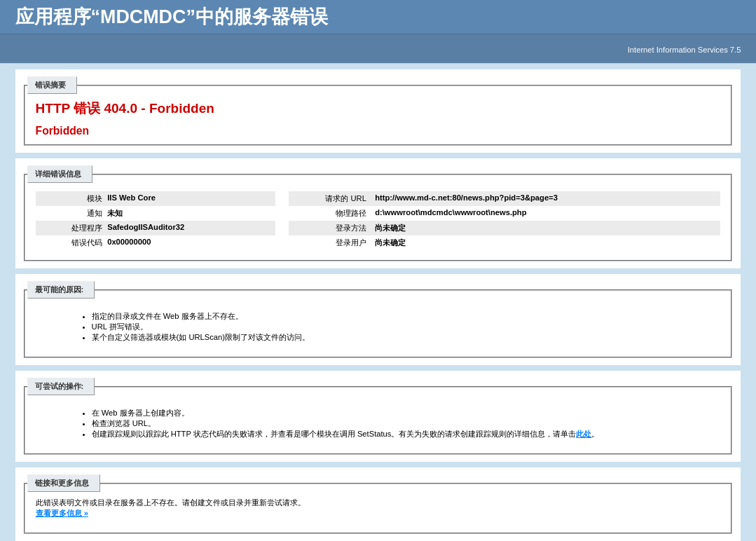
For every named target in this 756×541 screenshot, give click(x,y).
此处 (584, 434)
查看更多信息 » (62, 513)
